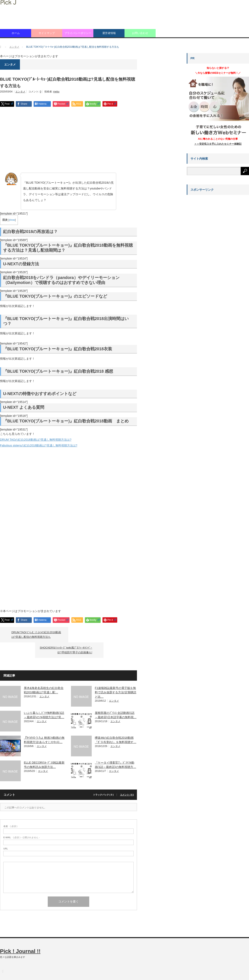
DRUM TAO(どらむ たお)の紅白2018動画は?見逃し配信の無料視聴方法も (36, 635)
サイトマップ (47, 33)
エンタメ (20, 92)
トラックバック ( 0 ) (103, 779)
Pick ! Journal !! (20, 936)
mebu (56, 92)
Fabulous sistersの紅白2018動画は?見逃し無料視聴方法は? (39, 445)
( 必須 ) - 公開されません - (22, 822)
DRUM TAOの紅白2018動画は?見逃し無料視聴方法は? (36, 440)
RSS (3, 956)
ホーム (16, 33)
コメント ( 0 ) (127, 779)
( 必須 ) (10, 811)
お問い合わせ (140, 33)
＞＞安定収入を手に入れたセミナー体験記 (218, 144)
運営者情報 (109, 33)
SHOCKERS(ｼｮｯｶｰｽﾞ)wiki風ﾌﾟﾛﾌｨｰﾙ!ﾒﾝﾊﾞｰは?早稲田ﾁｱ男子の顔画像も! (99, 635)
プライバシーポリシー (78, 33)
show (12, 220)
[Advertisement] (68, 140)
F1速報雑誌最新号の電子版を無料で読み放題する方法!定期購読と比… (116, 677)
